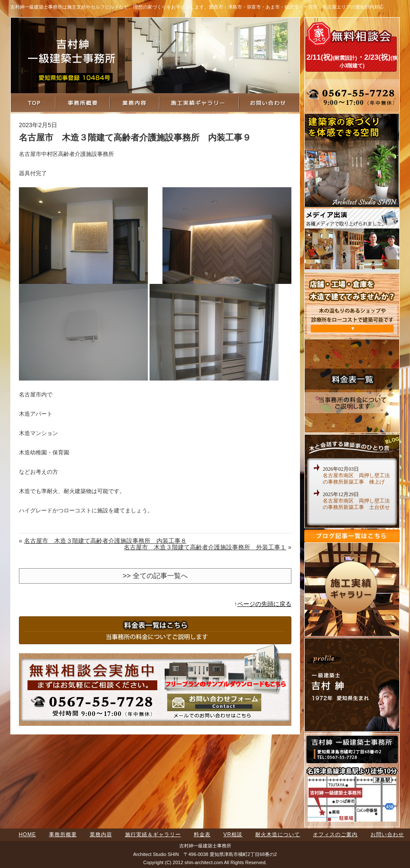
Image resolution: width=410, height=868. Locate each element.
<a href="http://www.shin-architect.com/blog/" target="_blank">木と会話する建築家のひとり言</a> (352, 492)
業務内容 (101, 834)
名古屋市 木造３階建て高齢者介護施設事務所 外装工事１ (205, 547)
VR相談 (233, 834)
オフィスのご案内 (335, 834)
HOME (28, 834)
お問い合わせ (387, 834)
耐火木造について (278, 834)
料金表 (202, 834)
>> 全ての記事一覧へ (155, 576)
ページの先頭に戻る (264, 604)
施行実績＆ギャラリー (153, 834)
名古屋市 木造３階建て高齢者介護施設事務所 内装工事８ (105, 541)
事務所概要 (63, 834)
